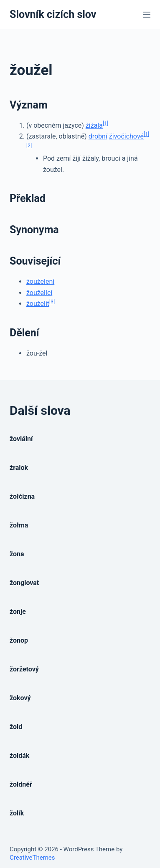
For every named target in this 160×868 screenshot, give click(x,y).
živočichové (126, 136)
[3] (52, 302)
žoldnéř (21, 784)
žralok (19, 468)
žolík (17, 813)
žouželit (38, 304)
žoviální (21, 439)
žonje (18, 612)
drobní (98, 136)
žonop (19, 640)
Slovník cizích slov (53, 14)
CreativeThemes (32, 858)
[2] (29, 146)
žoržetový (24, 669)
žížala (94, 125)
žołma (19, 525)
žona (17, 554)
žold (16, 727)
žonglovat (24, 583)
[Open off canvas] (147, 15)
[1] (105, 124)
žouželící (39, 293)
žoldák (19, 756)
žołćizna (22, 496)
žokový (20, 698)
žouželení (40, 281)
